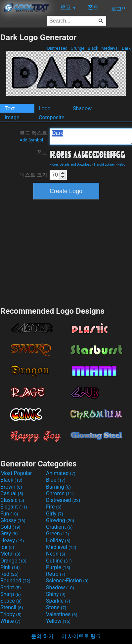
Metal (10, 554)
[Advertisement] (66, 252)
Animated (61, 473)
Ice (7, 547)
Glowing (60, 520)
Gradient (59, 527)
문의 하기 (42, 636)
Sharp (11, 594)
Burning (58, 487)
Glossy (13, 520)
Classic (12, 500)
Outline (59, 561)
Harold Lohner (104, 164)
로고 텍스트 (33, 136)
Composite (52, 117)
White (10, 621)
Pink (10, 567)
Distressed (57, 48)
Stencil (12, 607)
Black (93, 48)
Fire (54, 507)
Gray (9, 534)
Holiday (58, 540)
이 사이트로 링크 (81, 636)
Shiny (56, 594)
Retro (121, 164)
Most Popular (16, 473)
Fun (9, 514)
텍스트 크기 (33, 175)
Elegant (14, 507)
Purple (58, 567)
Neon (56, 554)
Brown (11, 487)
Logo (45, 108)
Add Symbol (31, 140)
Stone (56, 607)
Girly (55, 514)
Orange (13, 561)
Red (9, 574)
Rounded (15, 581)
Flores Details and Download (71, 164)
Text (10, 108)
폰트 (42, 153)
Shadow (82, 108)
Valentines (62, 614)
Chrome (60, 493)
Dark (126, 48)
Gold (10, 527)
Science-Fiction (67, 581)
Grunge (77, 48)
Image (12, 117)
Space (11, 601)
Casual (12, 493)
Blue (56, 480)
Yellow (58, 621)
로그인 (119, 9)
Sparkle (58, 601)
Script (11, 588)
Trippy (11, 614)
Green (58, 534)
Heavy (12, 540)
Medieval (110, 48)
